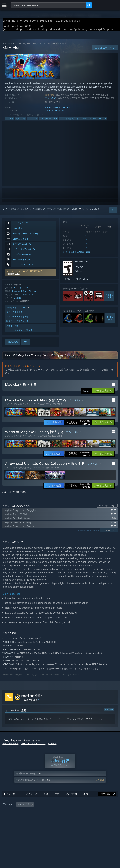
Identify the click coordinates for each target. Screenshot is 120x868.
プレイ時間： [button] (86, 811)
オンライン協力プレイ (69, 121)
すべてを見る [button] (107, 532)
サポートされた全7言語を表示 (76, 254)
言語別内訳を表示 (10, 746)
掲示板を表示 (12, 328)
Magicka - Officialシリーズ (45, 46)
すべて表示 (109, 711)
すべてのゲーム (9, 46)
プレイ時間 (71, 801)
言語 (46, 801)
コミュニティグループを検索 (19, 332)
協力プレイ (21, 121)
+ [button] (106, 121)
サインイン (84, 211)
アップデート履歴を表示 (17, 319)
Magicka (18, 300)
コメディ (10, 121)
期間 (57, 801)
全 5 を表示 (110, 320)
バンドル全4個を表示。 (15, 494)
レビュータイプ (12, 801)
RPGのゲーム (25, 46)
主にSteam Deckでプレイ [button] (15, 816)
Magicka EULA (13, 276)
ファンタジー (45, 121)
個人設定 (52, 746)
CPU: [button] (66, 816)
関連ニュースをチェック (17, 323)
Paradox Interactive (55, 113)
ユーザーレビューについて (33, 746)
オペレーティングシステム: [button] (45, 816)
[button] (30, 275)
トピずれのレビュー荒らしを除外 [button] (58, 811)
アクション (32, 121)
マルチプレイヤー (88, 121)
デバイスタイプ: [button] (94, 816)
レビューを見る (30, 701)
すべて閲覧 (107, 508)
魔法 (55, 121)
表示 (86, 801)
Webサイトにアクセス (18, 309)
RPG (101, 121)
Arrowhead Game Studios (58, 109)
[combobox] (49, 5)
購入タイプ (31, 801)
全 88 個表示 (109, 298)
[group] (60, 814)
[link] (79, 424)
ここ (88, 721)
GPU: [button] (78, 816)
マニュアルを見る (16, 314)
